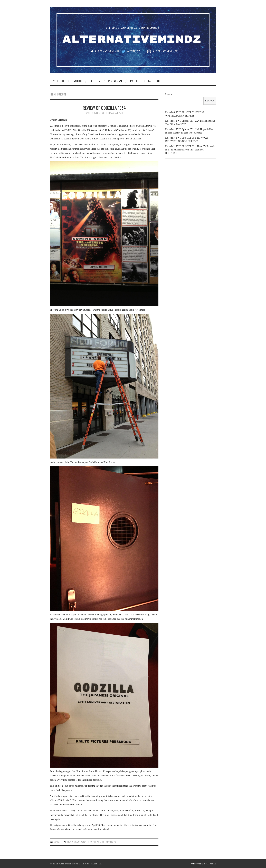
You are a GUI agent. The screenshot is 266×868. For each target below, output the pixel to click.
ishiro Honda (93, 842)
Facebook (154, 81)
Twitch (77, 81)
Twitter (135, 81)
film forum (72, 842)
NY (115, 842)
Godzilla (82, 842)
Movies (57, 842)
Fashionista (197, 864)
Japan (102, 842)
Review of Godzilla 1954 (104, 108)
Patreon (95, 81)
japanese (109, 842)
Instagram (115, 81)
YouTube (59, 81)
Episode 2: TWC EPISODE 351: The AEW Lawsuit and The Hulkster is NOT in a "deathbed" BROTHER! (190, 150)
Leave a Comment (116, 113)
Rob (103, 113)
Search (168, 94)
